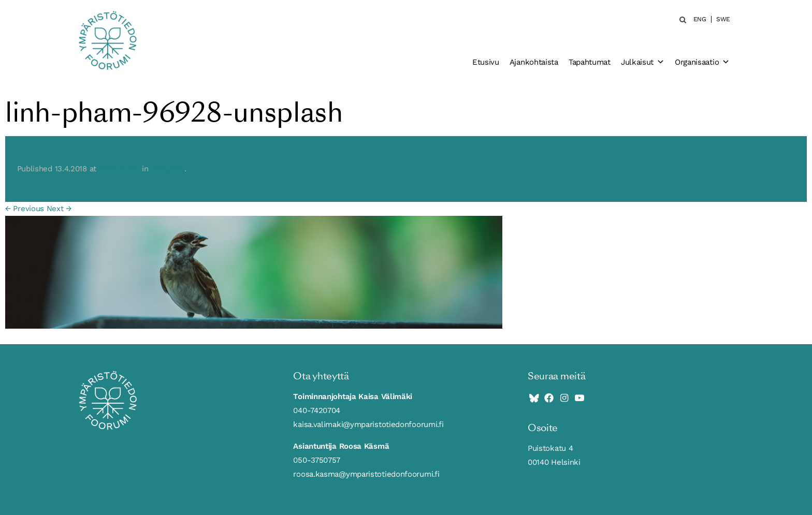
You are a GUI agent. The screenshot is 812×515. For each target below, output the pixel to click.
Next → (59, 209)
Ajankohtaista (534, 62)
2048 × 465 (119, 169)
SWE (723, 19)
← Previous (25, 209)
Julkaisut (643, 62)
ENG (700, 19)
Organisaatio (702, 62)
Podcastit (167, 169)
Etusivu (486, 62)
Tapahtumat (590, 62)
